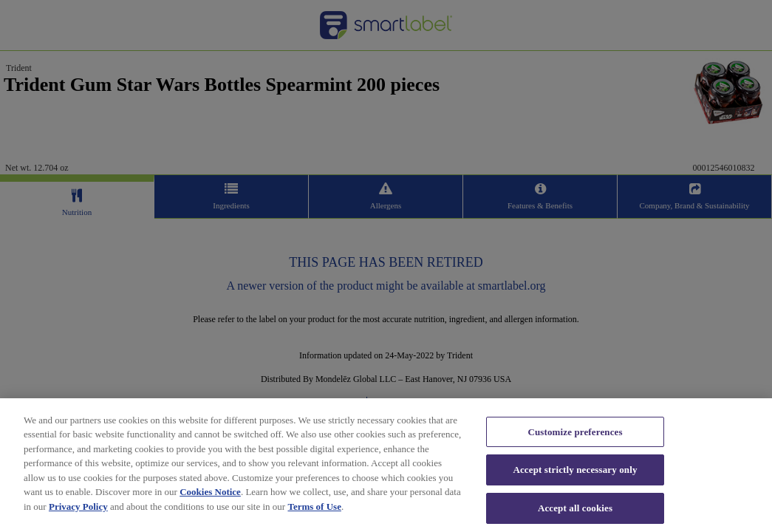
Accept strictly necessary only (575, 475)
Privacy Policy (78, 512)
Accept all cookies (575, 513)
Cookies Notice (210, 497)
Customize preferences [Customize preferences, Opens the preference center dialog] (575, 437)
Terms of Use (314, 512)
